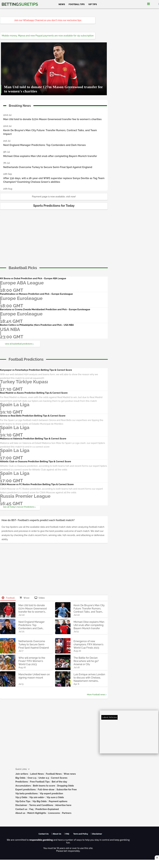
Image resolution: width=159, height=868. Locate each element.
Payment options (58, 801)
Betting (20, 4)
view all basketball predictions (19, 344)
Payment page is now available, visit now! (54, 197)
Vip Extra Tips (23, 801)
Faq (31, 809)
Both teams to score (44, 786)
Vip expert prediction (51, 794)
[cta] (23, 268)
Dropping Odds (65, 786)
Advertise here (63, 805)
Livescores (54, 813)
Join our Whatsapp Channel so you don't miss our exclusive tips (48, 20)
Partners (67, 813)
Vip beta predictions (27, 794)
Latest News (37, 774)
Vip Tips (93, 4)
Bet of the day (59, 782)
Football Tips (77, 4)
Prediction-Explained (47, 809)
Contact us (21, 809)
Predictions (22, 782)
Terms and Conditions (41, 805)
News (62, 4)
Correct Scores (59, 778)
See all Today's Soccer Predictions (19, 507)
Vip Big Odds (40, 801)
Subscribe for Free (67, 790)
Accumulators (23, 786)
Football (8, 598)
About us (20, 813)
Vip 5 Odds (21, 797)
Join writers (22, 774)
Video (40, 598)
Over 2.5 (32, 778)
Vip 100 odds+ (37, 797)
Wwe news (70, 774)
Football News (54, 774)
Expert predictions (26, 790)
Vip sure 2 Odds (55, 797)
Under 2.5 (44, 778)
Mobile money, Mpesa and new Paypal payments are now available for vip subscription (48, 36)
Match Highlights (37, 813)
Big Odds (20, 778)
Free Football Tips (40, 782)
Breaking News (20, 105)
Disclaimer (21, 805)
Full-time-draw (46, 790)
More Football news (96, 695)
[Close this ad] (157, 858)
